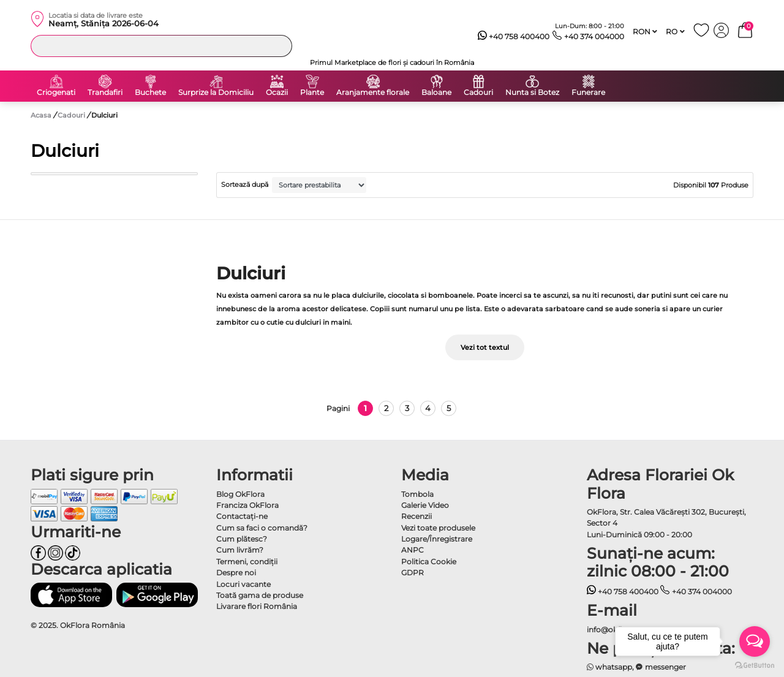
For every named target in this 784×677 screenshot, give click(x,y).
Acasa (41, 115)
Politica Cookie (429, 562)
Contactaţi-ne (242, 516)
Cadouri (478, 93)
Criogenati (56, 93)
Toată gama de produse (260, 595)
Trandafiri (105, 93)
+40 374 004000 (588, 37)
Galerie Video (425, 505)
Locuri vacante (243, 584)
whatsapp (610, 667)
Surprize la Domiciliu (216, 93)
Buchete (150, 93)
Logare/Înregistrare (437, 539)
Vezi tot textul (485, 347)
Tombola (417, 494)
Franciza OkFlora (247, 505)
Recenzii (417, 516)
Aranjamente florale (373, 93)
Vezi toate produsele (438, 528)
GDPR (413, 573)
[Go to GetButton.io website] (755, 665)
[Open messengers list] (755, 641)
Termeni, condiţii (247, 562)
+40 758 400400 (514, 37)
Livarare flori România (257, 606)
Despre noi (236, 573)
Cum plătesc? (242, 539)
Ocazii (277, 93)
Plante (312, 93)
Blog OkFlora (240, 494)
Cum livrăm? (240, 550)
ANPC (413, 550)
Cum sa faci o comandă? (262, 528)
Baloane (436, 93)
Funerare (588, 93)
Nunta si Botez (532, 93)
